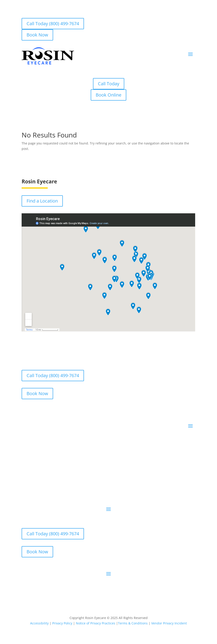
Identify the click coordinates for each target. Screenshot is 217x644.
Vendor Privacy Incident (169, 623)
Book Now (37, 35)
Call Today (109, 84)
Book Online (108, 95)
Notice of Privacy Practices (96, 623)
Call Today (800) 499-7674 (53, 24)
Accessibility (39, 623)
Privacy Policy (62, 623)
